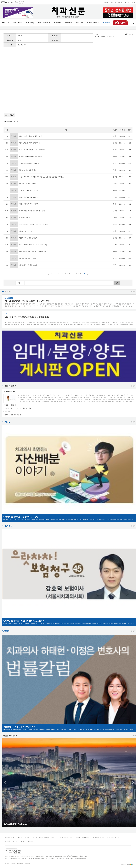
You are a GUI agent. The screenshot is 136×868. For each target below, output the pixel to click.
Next (133, 782)
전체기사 (5, 23)
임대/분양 (107, 23)
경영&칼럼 (68, 23)
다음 (88, 274)
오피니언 (79, 23)
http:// (19, 40)
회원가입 (128, 2)
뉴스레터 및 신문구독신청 (111, 837)
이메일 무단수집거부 (66, 837)
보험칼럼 (8, 526)
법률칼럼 (6, 631)
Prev (5, 782)
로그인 (134, 2)
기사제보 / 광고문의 (110, 2)
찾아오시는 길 (9, 837)
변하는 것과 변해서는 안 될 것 (14, 415)
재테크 (8, 422)
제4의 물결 (8, 411)
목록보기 (10, 115)
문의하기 (120, 2)
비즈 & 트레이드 (44, 23)
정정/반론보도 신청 (11, 841)
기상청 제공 (21, 3)
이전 (48, 274)
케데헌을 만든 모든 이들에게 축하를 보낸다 (18, 408)
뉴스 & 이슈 (17, 23)
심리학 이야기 (11, 386)
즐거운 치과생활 (93, 23)
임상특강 (57, 23)
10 (84, 274)
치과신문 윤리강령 (27, 841)
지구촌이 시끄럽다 (10, 405)
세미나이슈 (30, 23)
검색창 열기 (133, 23)
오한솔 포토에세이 (10, 736)
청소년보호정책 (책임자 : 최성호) (44, 837)
